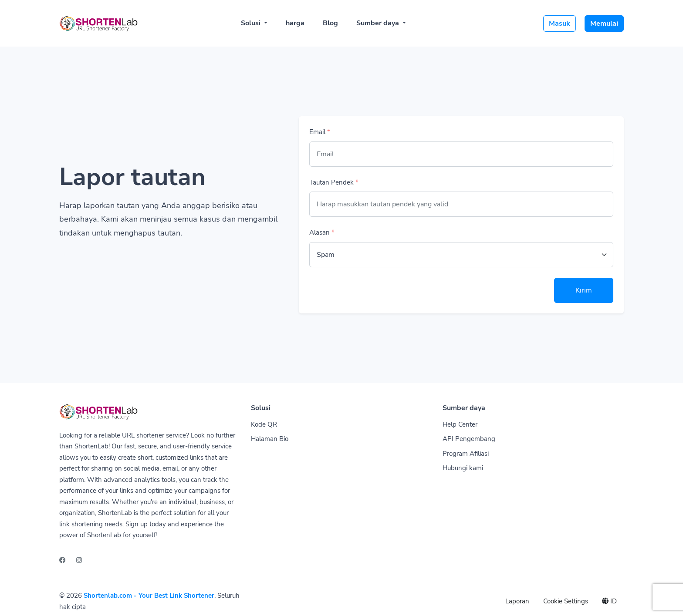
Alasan (322, 232)
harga (295, 23)
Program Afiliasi (466, 454)
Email (320, 132)
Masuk (560, 24)
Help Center (460, 424)
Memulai (604, 24)
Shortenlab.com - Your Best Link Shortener (149, 596)
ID (609, 601)
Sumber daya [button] (379, 23)
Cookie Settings (566, 601)
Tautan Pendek (334, 182)
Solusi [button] (252, 23)
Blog (330, 23)
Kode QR (264, 424)
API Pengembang (469, 439)
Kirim (584, 290)
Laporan (517, 601)
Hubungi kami (463, 468)
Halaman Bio (270, 439)
